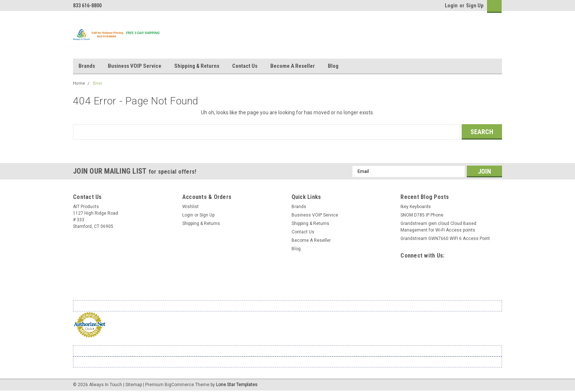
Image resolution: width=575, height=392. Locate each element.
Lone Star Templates (237, 385)
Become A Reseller (293, 66)
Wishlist (191, 207)
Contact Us (245, 66)
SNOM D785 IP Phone (422, 215)
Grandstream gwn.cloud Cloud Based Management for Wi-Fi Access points (438, 227)
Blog (333, 66)
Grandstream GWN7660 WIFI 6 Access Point (445, 238)
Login (451, 5)
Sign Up (475, 5)
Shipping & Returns (197, 66)
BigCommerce (179, 385)
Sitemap (134, 385)
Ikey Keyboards (416, 207)
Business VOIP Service (135, 66)
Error (98, 83)
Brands (87, 66)
